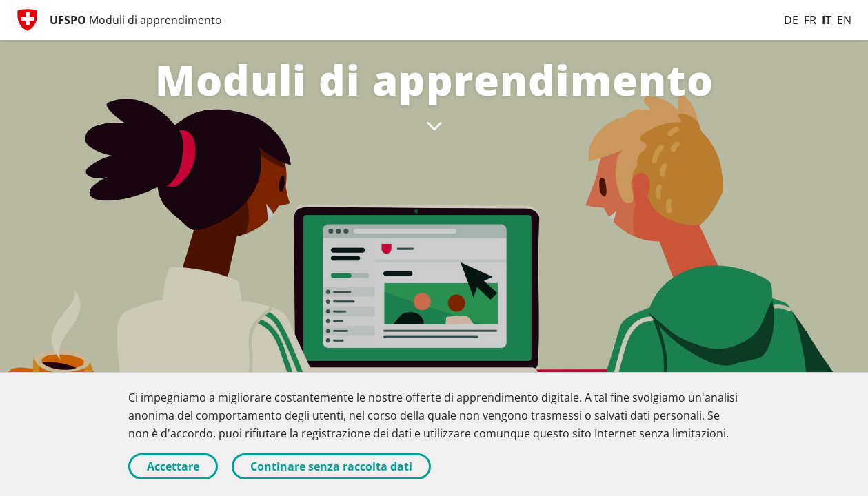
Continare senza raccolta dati (331, 466)
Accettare (173, 466)
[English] (844, 20)
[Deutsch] (791, 20)
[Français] (810, 20)
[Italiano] (827, 20)
